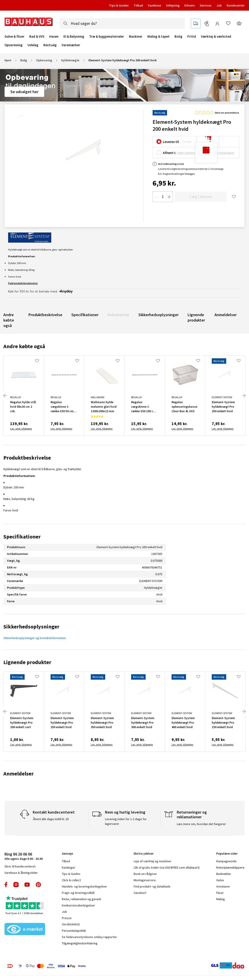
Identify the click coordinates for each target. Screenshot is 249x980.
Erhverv (190, 5)
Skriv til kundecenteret (20, 866)
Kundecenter (236, 5)
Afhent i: (169, 153)
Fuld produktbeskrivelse (23, 283)
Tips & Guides (119, 5)
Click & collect (71, 880)
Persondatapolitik (74, 931)
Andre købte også (9, 320)
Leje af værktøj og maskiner (152, 861)
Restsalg (50, 45)
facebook (6, 885)
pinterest (38, 885)
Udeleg (33, 45)
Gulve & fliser (14, 37)
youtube (27, 885)
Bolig (178, 37)
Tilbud (138, 5)
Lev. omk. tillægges (21, 429)
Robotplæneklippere (230, 867)
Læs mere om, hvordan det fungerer (201, 824)
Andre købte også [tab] (24, 346)
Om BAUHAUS (71, 924)
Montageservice (145, 880)
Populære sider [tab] (227, 853)
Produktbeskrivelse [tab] (27, 458)
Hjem (8, 60)
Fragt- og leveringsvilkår (78, 893)
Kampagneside (226, 861)
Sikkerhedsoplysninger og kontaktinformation (35, 638)
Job (219, 5)
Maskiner (136, 37)
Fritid (192, 37)
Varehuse (154, 5)
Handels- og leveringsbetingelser (84, 886)
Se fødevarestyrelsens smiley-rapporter (89, 937)
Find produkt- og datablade (152, 886)
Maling (221, 899)
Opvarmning (14, 45)
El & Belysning (74, 37)
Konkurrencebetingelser (78, 905)
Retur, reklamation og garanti (81, 899)
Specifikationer (85, 315)
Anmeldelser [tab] (19, 774)
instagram (16, 885)
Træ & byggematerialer (107, 37)
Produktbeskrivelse (45, 315)
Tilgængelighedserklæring (80, 943)
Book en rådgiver (145, 874)
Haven (54, 37)
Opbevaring (44, 60)
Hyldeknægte (70, 60)
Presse (67, 918)
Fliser (220, 893)
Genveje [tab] (67, 853)
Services (206, 5)
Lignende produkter (196, 317)
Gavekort (140, 893)
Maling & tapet (158, 37)
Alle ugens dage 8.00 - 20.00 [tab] (24, 856)
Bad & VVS (37, 37)
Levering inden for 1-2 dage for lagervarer (126, 821)
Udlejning (173, 5)
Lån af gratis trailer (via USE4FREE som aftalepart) (167, 867)
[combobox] (122, 23)
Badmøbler (224, 874)
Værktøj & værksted (216, 37)
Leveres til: (171, 142)
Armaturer (223, 886)
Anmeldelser (226, 315)
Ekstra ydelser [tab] (144, 853)
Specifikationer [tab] (22, 537)
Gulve (220, 880)
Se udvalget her (24, 92)
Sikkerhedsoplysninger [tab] (31, 627)
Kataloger (69, 867)
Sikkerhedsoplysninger (158, 315)
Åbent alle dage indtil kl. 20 (51, 819)
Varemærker (71, 45)
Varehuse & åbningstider (21, 873)
